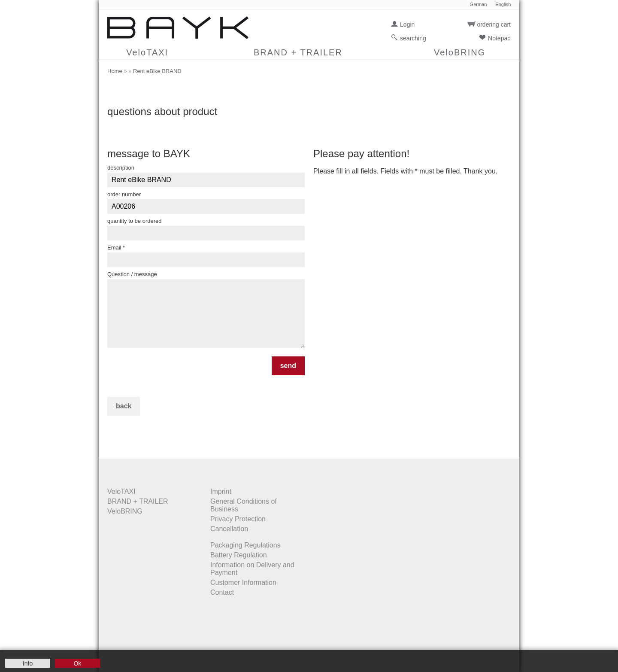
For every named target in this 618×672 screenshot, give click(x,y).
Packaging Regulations (245, 545)
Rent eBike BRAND (157, 71)
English (503, 5)
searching (413, 38)
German (479, 5)
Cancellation (229, 529)
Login (407, 24)
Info (28, 663)
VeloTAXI (147, 52)
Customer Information (243, 582)
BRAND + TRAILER (298, 52)
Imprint (221, 491)
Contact (222, 592)
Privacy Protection (238, 519)
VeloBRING (460, 52)
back (124, 406)
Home (115, 71)
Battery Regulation (239, 555)
